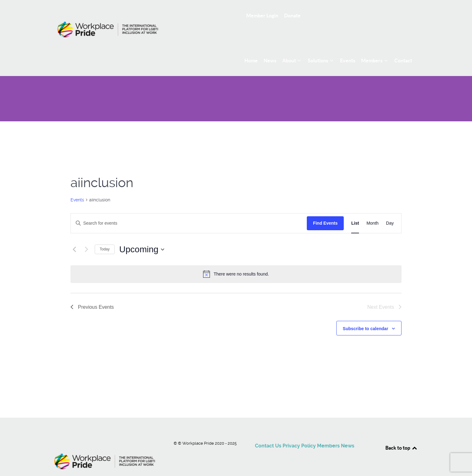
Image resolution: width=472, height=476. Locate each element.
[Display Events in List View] (355, 209)
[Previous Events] (74, 236)
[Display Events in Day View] (390, 209)
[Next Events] (86, 236)
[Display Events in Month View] (372, 209)
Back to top (402, 434)
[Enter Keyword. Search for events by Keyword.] (189, 209)
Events (77, 186)
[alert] (236, 260)
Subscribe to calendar (365, 315)
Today (105, 236)
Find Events (325, 209)
